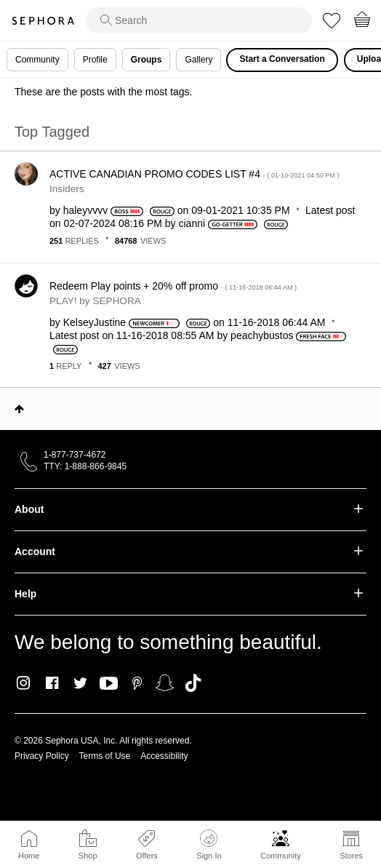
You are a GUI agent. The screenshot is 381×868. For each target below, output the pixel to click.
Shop (88, 856)
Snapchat (165, 683)
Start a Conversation (282, 59)
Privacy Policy (42, 756)
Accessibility (164, 756)
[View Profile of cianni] (192, 223)
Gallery (198, 60)
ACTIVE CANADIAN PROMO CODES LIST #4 (194, 174)
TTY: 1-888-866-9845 (85, 466)
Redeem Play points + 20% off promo (173, 286)
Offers (147, 856)
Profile (95, 60)
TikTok (193, 683)
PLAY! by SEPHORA (95, 301)
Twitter (80, 683)
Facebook (52, 683)
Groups (147, 60)
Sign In (209, 845)
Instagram (24, 683)
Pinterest (137, 683)
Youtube (109, 684)
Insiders (67, 189)
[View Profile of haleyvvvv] (85, 210)
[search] (199, 20)
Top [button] (19, 409)
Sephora (43, 21)
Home (29, 856)
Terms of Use (105, 756)
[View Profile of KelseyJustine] (95, 322)
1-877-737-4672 (75, 455)
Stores (351, 856)
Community (281, 856)
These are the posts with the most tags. (103, 92)
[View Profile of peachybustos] (262, 335)
